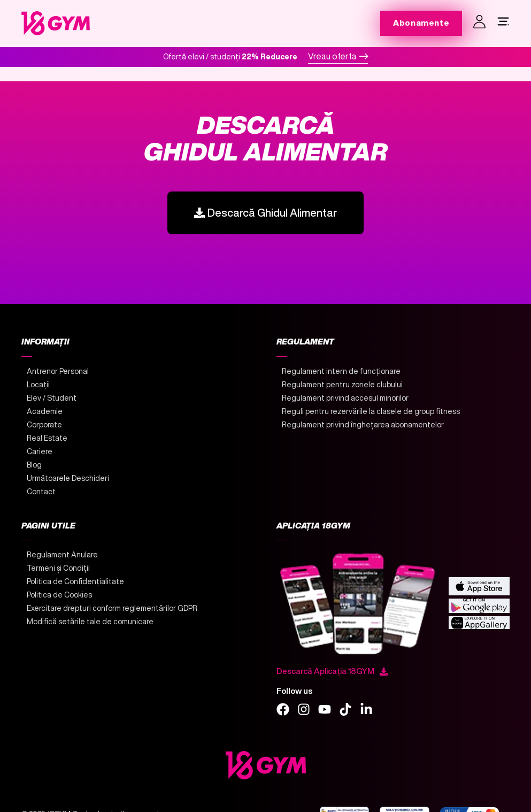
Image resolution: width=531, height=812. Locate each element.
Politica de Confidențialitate (75, 581)
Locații (38, 385)
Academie (45, 411)
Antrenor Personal (58, 371)
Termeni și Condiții (58, 568)
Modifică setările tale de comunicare (90, 622)
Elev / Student (52, 398)
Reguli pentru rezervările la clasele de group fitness (371, 411)
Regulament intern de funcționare (341, 371)
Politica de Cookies (59, 595)
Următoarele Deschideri (68, 478)
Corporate (44, 425)
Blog (34, 465)
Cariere (40, 451)
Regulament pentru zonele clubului (342, 385)
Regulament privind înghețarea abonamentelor (363, 425)
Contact (41, 492)
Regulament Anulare (62, 555)
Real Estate (47, 438)
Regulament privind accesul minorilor (345, 398)
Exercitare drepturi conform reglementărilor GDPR (112, 608)
